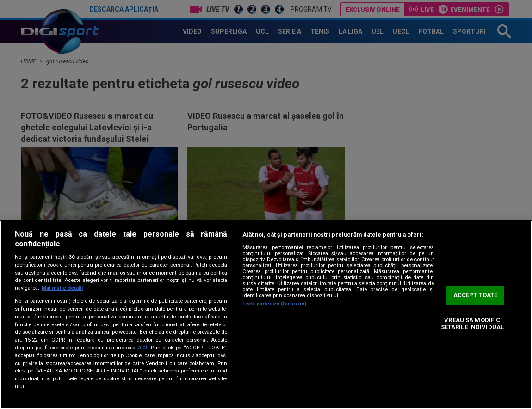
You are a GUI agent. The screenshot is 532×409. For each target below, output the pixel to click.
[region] (266, 315)
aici (142, 348)
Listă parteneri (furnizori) (274, 304)
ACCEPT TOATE (476, 295)
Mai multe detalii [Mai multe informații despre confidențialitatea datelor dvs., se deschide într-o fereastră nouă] (62, 288)
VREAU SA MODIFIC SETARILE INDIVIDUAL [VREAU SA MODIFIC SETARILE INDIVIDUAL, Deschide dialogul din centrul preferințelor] (472, 324)
